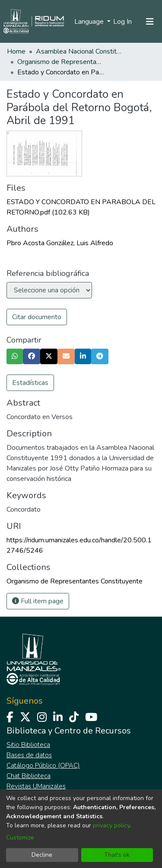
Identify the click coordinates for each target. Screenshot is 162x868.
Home (16, 51)
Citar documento (37, 317)
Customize (20, 838)
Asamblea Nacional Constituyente (79, 51)
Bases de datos (29, 755)
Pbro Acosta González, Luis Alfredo (60, 243)
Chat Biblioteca (29, 776)
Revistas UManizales (36, 786)
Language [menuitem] (90, 22)
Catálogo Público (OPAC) (43, 766)
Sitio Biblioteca (28, 745)
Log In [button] (123, 22)
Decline (42, 855)
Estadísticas (30, 383)
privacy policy (111, 825)
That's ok (117, 855)
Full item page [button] (38, 601)
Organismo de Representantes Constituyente (60, 62)
